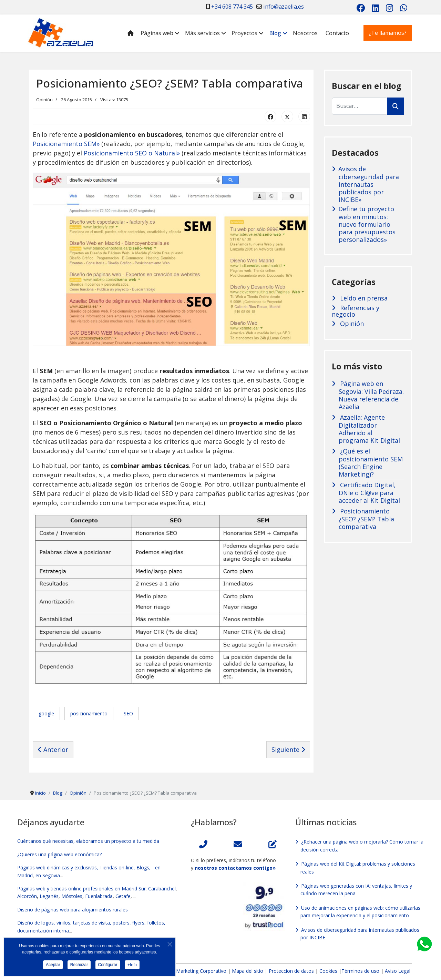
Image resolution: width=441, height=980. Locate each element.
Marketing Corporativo (201, 971)
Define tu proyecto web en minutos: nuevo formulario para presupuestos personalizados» (367, 224)
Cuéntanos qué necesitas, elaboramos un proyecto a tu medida (88, 841)
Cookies (328, 971)
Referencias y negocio (356, 311)
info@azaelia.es (284, 7)
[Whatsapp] (404, 8)
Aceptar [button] (53, 967)
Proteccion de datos (291, 971)
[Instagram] (389, 8)
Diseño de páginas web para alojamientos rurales (73, 910)
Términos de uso (360, 971)
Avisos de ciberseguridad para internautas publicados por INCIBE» (369, 184)
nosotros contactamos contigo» (235, 868)
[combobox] (360, 106)
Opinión (44, 100)
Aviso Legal (398, 971)
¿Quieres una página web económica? (59, 854)
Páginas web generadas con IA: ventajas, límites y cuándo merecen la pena (356, 890)
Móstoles (72, 896)
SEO (128, 713)
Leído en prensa (363, 298)
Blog (275, 33)
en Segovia (48, 875)
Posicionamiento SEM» (66, 144)
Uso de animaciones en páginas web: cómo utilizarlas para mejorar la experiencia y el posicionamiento (360, 912)
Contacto (337, 33)
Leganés (49, 896)
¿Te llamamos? (388, 33)
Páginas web (157, 33)
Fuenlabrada (99, 896)
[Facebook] (361, 8)
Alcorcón (27, 896)
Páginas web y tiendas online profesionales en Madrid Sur (81, 889)
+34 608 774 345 (232, 7)
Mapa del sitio (248, 971)
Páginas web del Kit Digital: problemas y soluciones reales (358, 867)
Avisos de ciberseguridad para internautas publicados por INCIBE (360, 934)
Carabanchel (162, 889)
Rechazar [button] (79, 967)
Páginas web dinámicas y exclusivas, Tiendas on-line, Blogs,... (85, 867)
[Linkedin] (375, 8)
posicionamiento (89, 713)
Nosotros (305, 33)
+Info (132, 967)
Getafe (123, 896)
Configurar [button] (108, 967)
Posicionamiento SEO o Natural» (132, 153)
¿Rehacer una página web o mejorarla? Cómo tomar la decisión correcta (362, 845)
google (46, 713)
